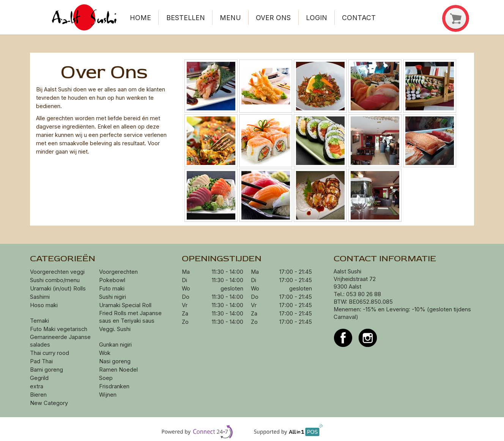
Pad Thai (41, 361)
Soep (106, 378)
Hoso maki (44, 305)
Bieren (38, 395)
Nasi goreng (116, 361)
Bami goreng (47, 370)
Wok (106, 353)
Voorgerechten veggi (57, 272)
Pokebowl (112, 280)
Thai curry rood (50, 353)
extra (37, 386)
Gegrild (39, 378)
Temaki (39, 321)
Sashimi (40, 297)
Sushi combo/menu (55, 280)
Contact (359, 18)
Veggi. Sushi (115, 329)
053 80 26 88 (364, 294)
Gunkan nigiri (115, 345)
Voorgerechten (118, 272)
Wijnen (108, 395)
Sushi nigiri (113, 297)
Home (140, 18)
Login (317, 18)
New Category (49, 403)
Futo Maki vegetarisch (59, 329)
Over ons (273, 18)
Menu (230, 18)
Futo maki (112, 289)
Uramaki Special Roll (126, 305)
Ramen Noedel (119, 370)
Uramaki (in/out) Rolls (59, 289)
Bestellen (186, 18)
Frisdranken (114, 386)
